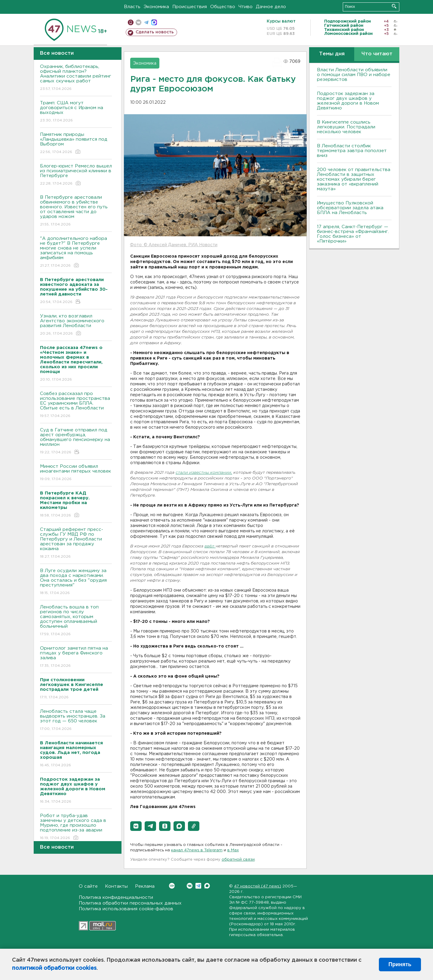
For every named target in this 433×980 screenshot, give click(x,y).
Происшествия (190, 7)
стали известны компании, (204, 473)
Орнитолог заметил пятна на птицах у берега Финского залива (76, 657)
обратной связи (238, 860)
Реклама (145, 886)
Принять (400, 964)
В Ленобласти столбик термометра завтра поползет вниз (352, 151)
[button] (136, 826)
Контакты (116, 886)
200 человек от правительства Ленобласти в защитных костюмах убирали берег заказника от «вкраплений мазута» (354, 179)
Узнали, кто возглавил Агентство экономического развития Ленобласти (76, 325)
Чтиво (246, 7)
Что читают (377, 54)
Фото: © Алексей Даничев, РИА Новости (174, 245)
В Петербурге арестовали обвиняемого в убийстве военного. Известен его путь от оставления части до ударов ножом (76, 211)
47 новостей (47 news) (258, 886)
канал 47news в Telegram (197, 850)
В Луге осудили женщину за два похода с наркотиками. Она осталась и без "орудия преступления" (76, 582)
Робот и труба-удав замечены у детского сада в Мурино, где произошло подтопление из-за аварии (76, 827)
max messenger (154, 22)
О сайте (88, 886)
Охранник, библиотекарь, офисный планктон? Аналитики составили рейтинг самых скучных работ (76, 78)
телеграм (146, 22)
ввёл (210, 546)
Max (207, 886)
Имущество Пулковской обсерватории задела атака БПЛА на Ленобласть (350, 208)
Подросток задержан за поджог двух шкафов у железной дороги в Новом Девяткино (348, 101)
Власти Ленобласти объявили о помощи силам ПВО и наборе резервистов (354, 75)
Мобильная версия (131, 22)
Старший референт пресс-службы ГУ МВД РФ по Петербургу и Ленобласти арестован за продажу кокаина (76, 543)
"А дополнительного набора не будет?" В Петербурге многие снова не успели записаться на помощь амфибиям (76, 252)
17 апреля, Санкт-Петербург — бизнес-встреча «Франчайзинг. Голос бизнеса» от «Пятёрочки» (353, 234)
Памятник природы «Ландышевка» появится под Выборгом (76, 144)
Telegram (198, 886)
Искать (394, 6)
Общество (223, 7)
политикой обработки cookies (54, 968)
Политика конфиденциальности (116, 897)
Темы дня (332, 54)
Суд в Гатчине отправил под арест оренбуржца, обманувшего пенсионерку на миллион (76, 441)
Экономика (156, 7)
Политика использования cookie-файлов (126, 909)
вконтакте (138, 22)
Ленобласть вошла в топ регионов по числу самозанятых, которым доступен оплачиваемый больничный (76, 621)
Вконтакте (172, 886)
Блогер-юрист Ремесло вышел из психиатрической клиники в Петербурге (76, 175)
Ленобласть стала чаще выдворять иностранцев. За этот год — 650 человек (76, 720)
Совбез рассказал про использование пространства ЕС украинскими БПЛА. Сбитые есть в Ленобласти (76, 405)
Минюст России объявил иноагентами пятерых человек (76, 473)
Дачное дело (271, 7)
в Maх (233, 850)
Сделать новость (155, 32)
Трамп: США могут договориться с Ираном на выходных (76, 112)
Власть (132, 7)
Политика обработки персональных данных (130, 903)
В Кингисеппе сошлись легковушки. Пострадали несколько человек (346, 127)
